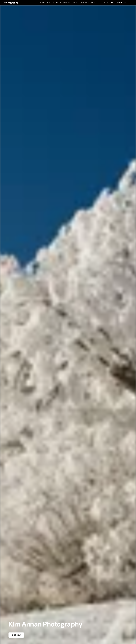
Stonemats (84, 3)
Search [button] (119, 3)
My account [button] (109, 3)
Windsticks (45, 3)
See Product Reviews (69, 3)
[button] (11, 3)
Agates (55, 3)
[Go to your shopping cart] (128, 3)
